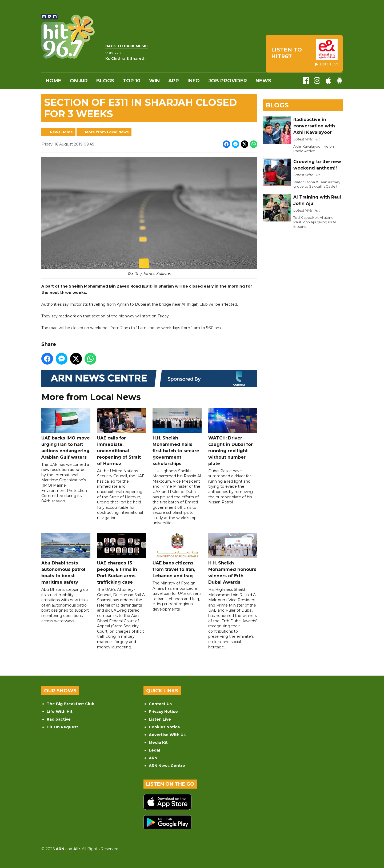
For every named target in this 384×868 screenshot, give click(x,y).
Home (53, 81)
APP (174, 81)
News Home (61, 132)
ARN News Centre (167, 766)
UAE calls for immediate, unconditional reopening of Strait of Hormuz (122, 437)
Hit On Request (62, 727)
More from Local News (107, 132)
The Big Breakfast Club (71, 704)
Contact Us (160, 704)
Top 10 (132, 81)
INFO (194, 81)
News (263, 81)
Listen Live (160, 719)
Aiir (77, 849)
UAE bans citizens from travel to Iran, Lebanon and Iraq (177, 556)
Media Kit (158, 742)
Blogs (105, 81)
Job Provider (228, 81)
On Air (79, 81)
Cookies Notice (164, 727)
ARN (153, 758)
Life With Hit (60, 712)
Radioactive (59, 719)
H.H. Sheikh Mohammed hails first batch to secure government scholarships (177, 437)
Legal (154, 750)
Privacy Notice (163, 712)
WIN (154, 81)
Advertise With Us (167, 735)
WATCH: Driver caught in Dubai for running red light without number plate (233, 437)
